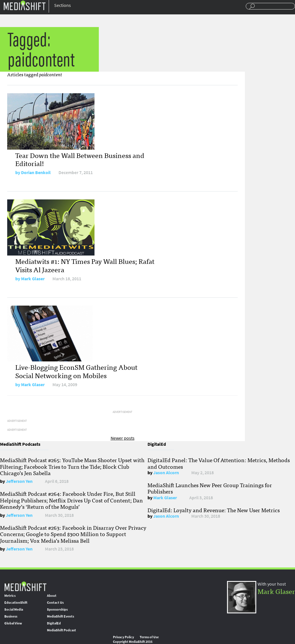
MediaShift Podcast (62, 630)
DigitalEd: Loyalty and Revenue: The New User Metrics (214, 510)
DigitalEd (54, 623)
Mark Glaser (33, 279)
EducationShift (16, 603)
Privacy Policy (123, 637)
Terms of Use (149, 637)
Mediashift (24, 5)
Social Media (14, 609)
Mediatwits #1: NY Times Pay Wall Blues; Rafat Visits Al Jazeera (85, 265)
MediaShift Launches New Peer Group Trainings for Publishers (210, 488)
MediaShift (25, 586)
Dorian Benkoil (36, 173)
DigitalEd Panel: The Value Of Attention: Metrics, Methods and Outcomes (219, 463)
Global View (13, 623)
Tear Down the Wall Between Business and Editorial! (80, 159)
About (52, 596)
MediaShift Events (60, 616)
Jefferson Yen (19, 481)
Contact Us (55, 603)
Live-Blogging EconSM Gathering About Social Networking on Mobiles (76, 371)
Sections (63, 5)
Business (11, 616)
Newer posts (123, 438)
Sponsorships (57, 609)
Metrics (10, 596)
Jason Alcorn (166, 473)
